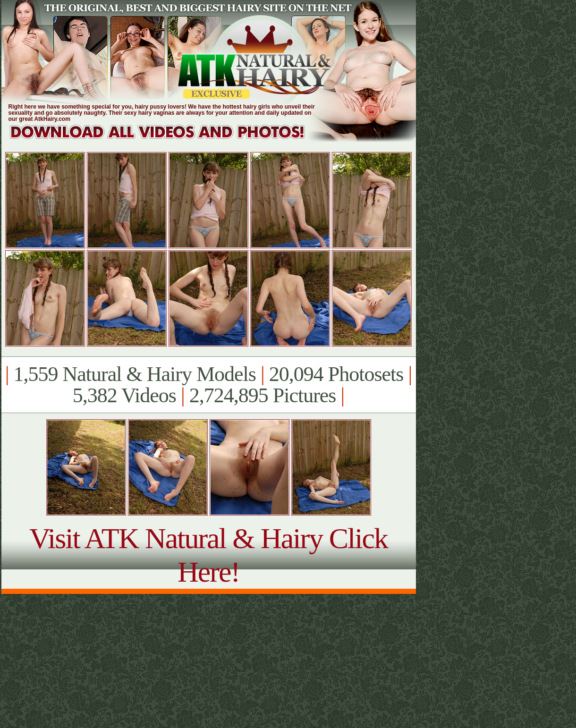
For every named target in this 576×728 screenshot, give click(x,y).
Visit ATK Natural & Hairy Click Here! (208, 555)
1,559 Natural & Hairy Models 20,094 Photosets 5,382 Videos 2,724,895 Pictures (208, 385)
